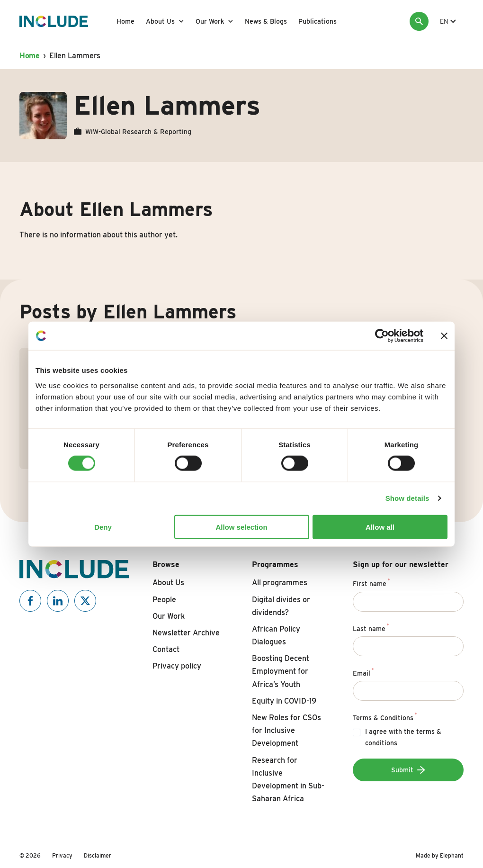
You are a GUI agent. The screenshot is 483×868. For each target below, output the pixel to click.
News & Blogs (266, 21)
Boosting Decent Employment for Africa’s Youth (281, 671)
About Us (160, 21)
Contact (166, 649)
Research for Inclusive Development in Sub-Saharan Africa (288, 780)
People (164, 600)
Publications (318, 21)
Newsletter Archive (186, 633)
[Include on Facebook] (30, 601)
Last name (371, 627)
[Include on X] (85, 601)
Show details (407, 498)
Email (363, 672)
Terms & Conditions (385, 716)
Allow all (380, 527)
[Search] (419, 21)
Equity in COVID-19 (284, 701)
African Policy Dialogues (276, 635)
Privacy (62, 855)
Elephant (452, 855)
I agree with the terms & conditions (403, 737)
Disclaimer (98, 855)
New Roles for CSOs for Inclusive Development (286, 730)
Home (125, 21)
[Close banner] (444, 336)
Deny (103, 527)
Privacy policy (177, 666)
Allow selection (241, 527)
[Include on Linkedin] (58, 601)
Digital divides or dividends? (281, 606)
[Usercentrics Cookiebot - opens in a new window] (382, 336)
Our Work (210, 21)
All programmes (280, 583)
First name (371, 582)
